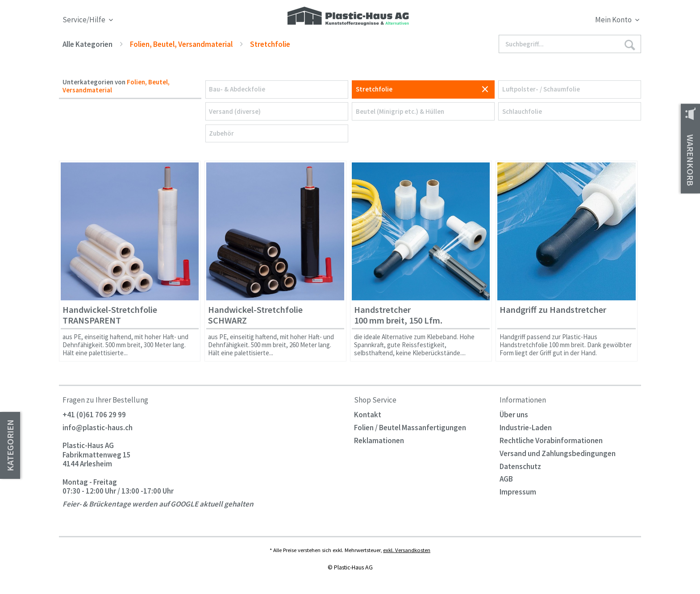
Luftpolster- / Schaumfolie (541, 89)
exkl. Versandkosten (407, 550)
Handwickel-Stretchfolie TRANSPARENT (110, 315)
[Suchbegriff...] (570, 44)
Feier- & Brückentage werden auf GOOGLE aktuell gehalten (158, 504)
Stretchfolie (374, 89)
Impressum (518, 492)
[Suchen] (629, 44)
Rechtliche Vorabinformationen (551, 440)
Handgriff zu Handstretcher (553, 310)
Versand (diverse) (235, 111)
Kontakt (368, 415)
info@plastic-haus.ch (98, 428)
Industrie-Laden (526, 428)
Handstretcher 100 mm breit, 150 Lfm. (398, 315)
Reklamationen (379, 440)
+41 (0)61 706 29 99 (94, 415)
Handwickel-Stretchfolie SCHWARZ (255, 315)
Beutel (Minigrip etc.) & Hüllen (400, 111)
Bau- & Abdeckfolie (237, 89)
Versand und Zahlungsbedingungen (558, 453)
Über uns (514, 415)
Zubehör (221, 133)
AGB (506, 479)
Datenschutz (520, 466)
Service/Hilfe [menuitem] (85, 20)
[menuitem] (568, 21)
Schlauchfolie (522, 111)
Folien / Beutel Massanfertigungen (410, 428)
